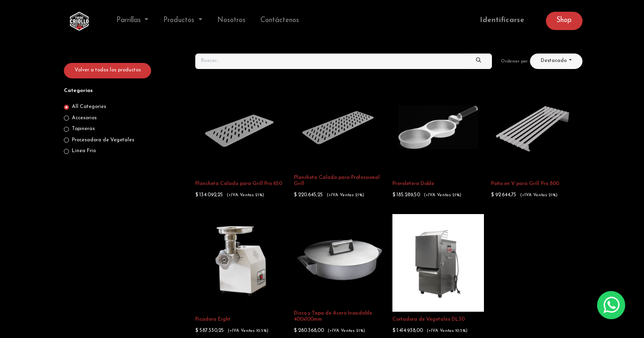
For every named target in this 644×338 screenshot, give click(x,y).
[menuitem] (231, 21)
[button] (556, 61)
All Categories (89, 107)
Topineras (83, 129)
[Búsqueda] (479, 61)
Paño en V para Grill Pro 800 (525, 184)
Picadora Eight (213, 319)
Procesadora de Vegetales (103, 140)
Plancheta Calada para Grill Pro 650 (239, 184)
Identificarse (502, 20)
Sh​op (564, 20)
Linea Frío (84, 151)
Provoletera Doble (413, 184)
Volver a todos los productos (108, 70)
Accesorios (84, 118)
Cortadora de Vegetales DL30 (429, 319)
